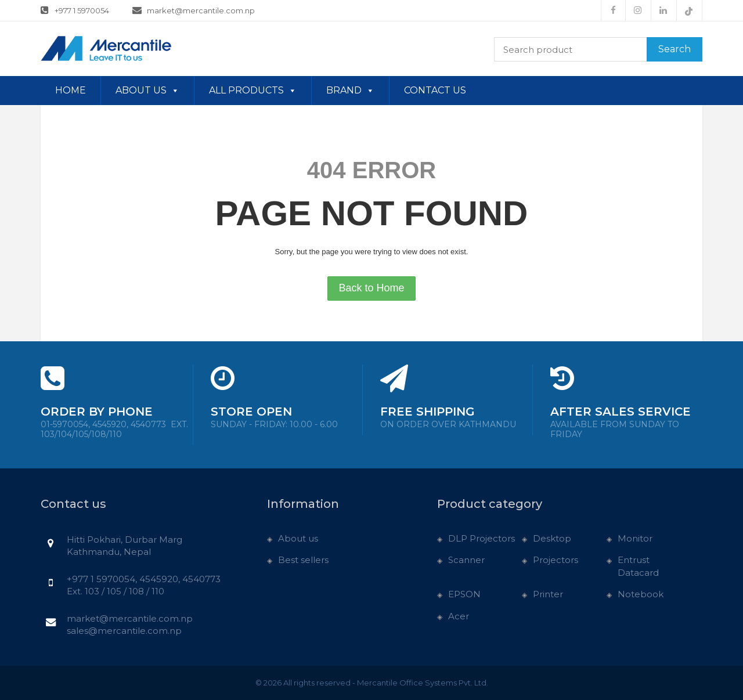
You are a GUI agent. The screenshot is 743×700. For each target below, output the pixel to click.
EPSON (464, 594)
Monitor (635, 538)
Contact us (435, 90)
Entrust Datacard (638, 566)
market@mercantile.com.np (194, 10)
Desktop (552, 538)
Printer (548, 594)
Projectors (556, 560)
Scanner (466, 560)
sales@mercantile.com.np (124, 631)
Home (71, 90)
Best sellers (303, 560)
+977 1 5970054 (75, 10)
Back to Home (371, 288)
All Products (253, 90)
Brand (350, 90)
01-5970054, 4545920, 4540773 (114, 430)
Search (675, 49)
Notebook (641, 594)
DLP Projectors (481, 538)
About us (147, 90)
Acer (459, 616)
